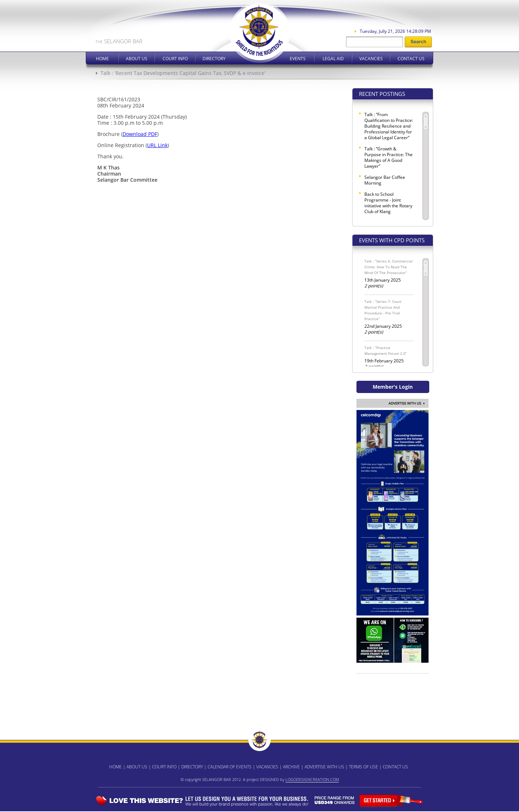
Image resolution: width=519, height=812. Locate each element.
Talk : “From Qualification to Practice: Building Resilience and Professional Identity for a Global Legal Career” (389, 126)
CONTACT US (395, 767)
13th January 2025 (389, 273)
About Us (137, 59)
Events (298, 59)
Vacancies (371, 59)
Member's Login (393, 387)
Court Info (175, 59)
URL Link (157, 145)
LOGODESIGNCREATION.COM (312, 779)
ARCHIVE (291, 767)
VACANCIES (267, 767)
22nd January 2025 (389, 317)
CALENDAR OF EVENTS (230, 767)
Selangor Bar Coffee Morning (385, 180)
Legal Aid (333, 59)
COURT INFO (164, 767)
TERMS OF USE (363, 767)
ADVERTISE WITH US (324, 767)
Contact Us (411, 59)
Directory (214, 59)
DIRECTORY (192, 767)
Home (102, 59)
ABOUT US (137, 767)
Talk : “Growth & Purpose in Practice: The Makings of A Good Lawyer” (389, 158)
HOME (116, 767)
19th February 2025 (389, 357)
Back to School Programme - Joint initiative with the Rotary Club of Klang (388, 203)
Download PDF (140, 134)
